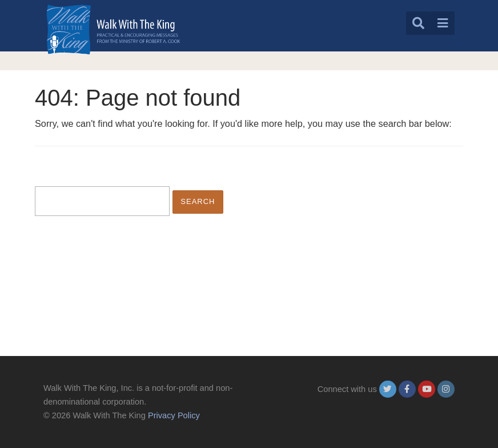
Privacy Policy (174, 415)
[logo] (113, 29)
